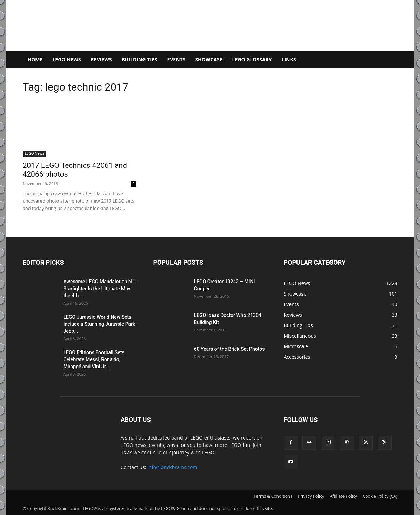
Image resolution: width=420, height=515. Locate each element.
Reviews (101, 60)
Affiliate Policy (344, 496)
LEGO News (66, 60)
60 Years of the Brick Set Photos (229, 349)
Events (176, 60)
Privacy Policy (311, 496)
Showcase (209, 60)
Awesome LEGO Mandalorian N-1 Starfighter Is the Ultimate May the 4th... (100, 289)
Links (289, 60)
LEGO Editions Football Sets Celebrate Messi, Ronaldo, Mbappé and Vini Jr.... (94, 359)
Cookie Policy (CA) (380, 496)
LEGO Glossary (252, 60)
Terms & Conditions (273, 496)
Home (35, 60)
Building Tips (139, 60)
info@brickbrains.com (172, 467)
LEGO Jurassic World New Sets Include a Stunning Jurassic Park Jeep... (99, 324)
